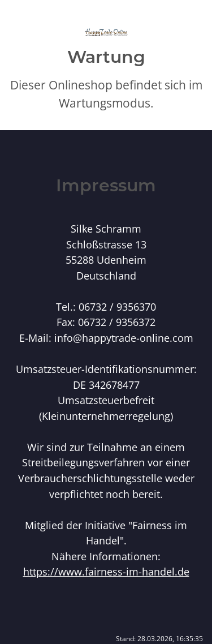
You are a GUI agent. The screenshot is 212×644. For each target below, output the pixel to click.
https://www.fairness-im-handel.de (106, 571)
